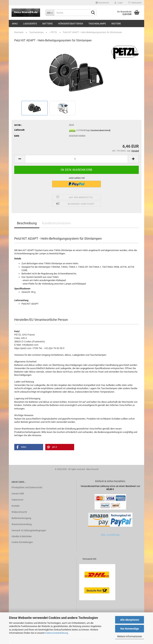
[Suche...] (50, 13)
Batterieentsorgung (21, 518)
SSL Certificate (110, 535)
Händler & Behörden (22, 536)
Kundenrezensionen (56, 223)
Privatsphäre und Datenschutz (27, 487)
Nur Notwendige (130, 629)
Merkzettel (135, 3)
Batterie (48, 24)
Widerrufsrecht (19, 512)
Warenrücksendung (22, 524)
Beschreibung (27, 223)
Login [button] (119, 3)
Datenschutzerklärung (57, 633)
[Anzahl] (76, 159)
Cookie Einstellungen (22, 542)
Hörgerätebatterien (71, 24)
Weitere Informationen (130, 636)
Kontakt (16, 506)
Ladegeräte (30, 24)
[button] (20, 159)
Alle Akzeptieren (130, 620)
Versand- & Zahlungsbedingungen (29, 530)
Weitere (116, 24)
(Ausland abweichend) (100, 131)
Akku (15, 24)
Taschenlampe (97, 24)
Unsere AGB (18, 494)
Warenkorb (102, 3)
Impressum (17, 500)
